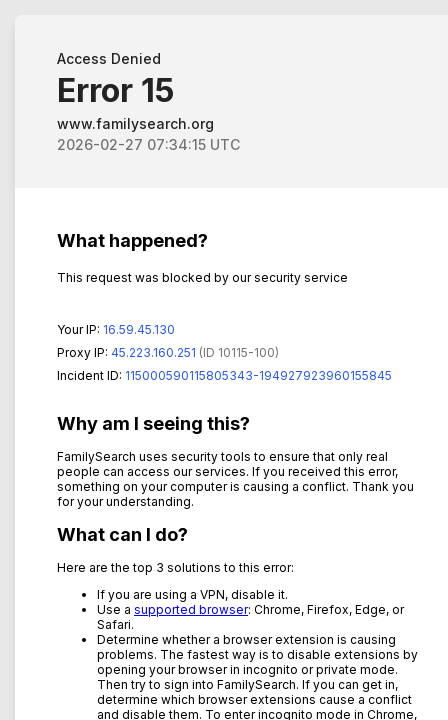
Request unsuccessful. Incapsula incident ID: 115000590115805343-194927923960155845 (224, 360)
